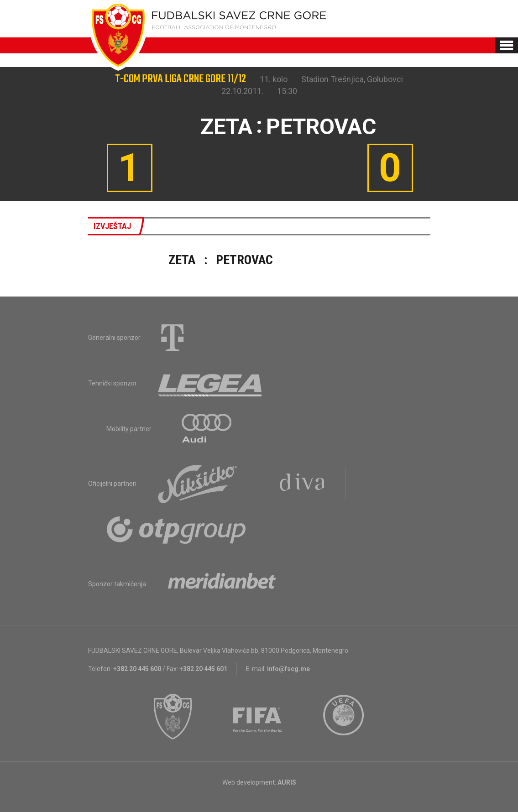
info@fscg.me (288, 669)
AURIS (287, 782)
